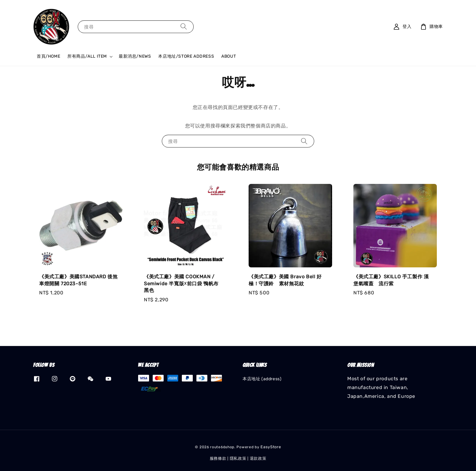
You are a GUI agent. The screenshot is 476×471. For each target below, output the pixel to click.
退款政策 (258, 458)
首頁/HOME (48, 56)
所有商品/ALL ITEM (87, 56)
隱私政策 (238, 458)
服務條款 (218, 458)
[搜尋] (184, 27)
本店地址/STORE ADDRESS (186, 56)
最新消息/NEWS (135, 56)
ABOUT (229, 56)
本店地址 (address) (262, 379)
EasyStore (271, 447)
